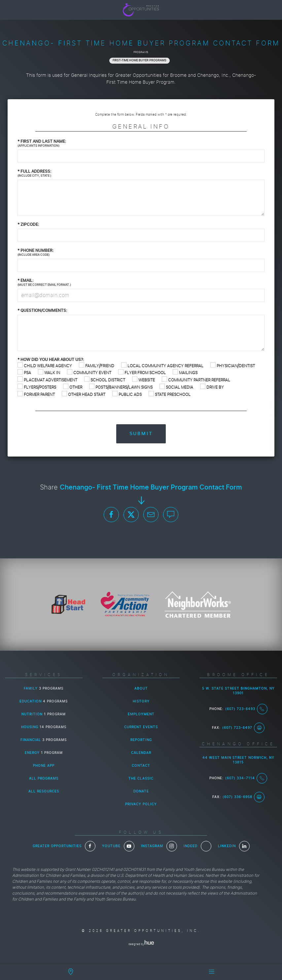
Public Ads (127, 394)
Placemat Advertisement (47, 380)
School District (105, 380)
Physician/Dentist (233, 366)
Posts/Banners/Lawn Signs (121, 387)
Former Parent (36, 394)
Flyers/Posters (37, 387)
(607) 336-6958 (244, 797)
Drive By (212, 387)
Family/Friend (97, 366)
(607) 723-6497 (243, 728)
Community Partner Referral (196, 380)
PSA (24, 373)
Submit (141, 434)
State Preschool (170, 394)
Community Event (89, 373)
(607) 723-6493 (246, 709)
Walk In (49, 373)
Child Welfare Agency (45, 366)
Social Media (176, 387)
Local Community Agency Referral (162, 366)
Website (143, 380)
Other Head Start (84, 394)
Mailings (185, 373)
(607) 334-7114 (246, 778)
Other (73, 387)
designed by (141, 944)
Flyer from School (142, 373)
